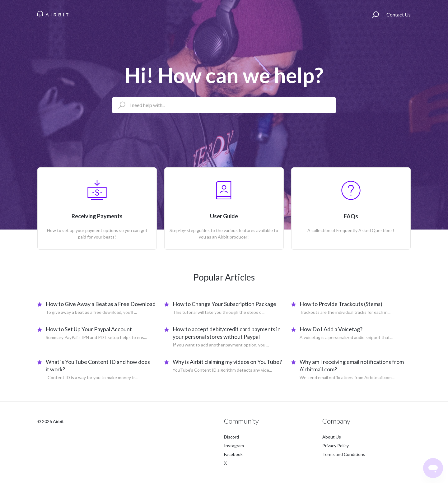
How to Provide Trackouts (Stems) (341, 304)
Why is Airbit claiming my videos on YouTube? (227, 362)
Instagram (234, 446)
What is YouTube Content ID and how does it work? (98, 365)
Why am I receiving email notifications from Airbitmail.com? (352, 365)
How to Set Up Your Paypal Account (89, 329)
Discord (231, 437)
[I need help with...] (224, 105)
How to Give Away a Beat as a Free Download (101, 304)
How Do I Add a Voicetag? (331, 329)
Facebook (233, 454)
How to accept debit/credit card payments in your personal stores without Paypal (227, 333)
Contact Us (399, 14)
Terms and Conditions (344, 454)
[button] (375, 15)
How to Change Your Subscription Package (224, 304)
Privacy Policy (336, 446)
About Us (332, 437)
